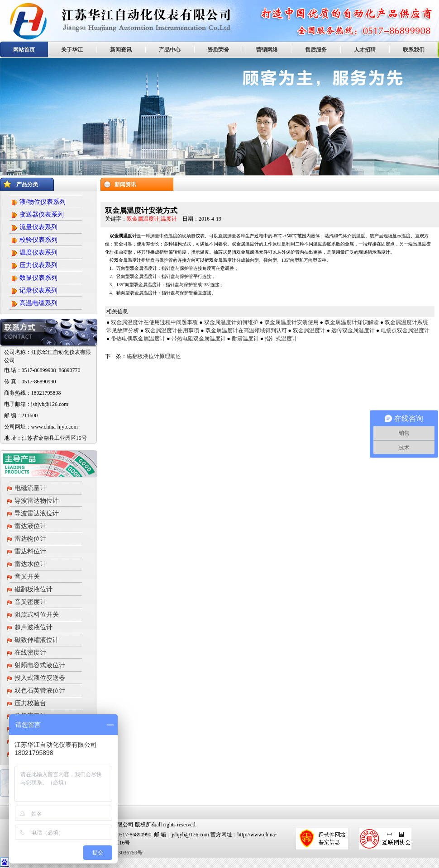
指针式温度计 (281, 339)
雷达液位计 (30, 526)
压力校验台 (30, 703)
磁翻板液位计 (33, 589)
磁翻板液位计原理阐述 (154, 356)
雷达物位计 (30, 539)
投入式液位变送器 (40, 678)
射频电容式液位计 (40, 665)
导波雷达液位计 (37, 513)
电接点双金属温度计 (405, 330)
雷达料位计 (30, 551)
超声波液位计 (33, 627)
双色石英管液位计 (40, 691)
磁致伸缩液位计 (37, 640)
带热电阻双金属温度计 (199, 339)
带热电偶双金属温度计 (138, 339)
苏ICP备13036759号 (119, 853)
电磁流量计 (30, 488)
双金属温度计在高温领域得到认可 (246, 330)
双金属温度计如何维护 (231, 322)
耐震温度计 (245, 339)
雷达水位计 (30, 564)
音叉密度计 (30, 602)
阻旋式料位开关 (37, 615)
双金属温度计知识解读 (352, 322)
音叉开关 (27, 577)
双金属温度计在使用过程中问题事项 (154, 322)
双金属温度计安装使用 (291, 322)
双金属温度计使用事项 (172, 330)
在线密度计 (30, 653)
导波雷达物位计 (37, 501)
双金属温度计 (309, 330)
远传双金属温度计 (353, 330)
